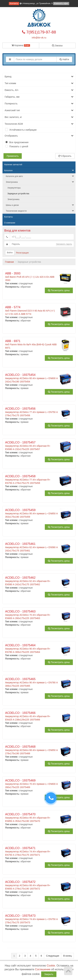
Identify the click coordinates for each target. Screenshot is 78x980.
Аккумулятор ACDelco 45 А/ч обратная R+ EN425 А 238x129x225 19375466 (32, 716)
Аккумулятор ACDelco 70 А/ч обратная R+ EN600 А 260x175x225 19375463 (32, 615)
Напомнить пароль (64, 244)
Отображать (39, 136)
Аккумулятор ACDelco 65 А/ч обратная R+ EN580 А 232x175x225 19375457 (32, 446)
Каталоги (39, 170)
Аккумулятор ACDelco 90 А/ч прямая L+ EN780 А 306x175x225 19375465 (32, 682)
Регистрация (22, 253)
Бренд (39, 77)
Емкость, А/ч (39, 90)
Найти (64, 59)
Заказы (57, 46)
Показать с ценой (19, 146)
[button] (10, 59)
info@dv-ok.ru (39, 38)
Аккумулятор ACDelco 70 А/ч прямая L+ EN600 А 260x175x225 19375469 (32, 784)
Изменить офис (61, 3)
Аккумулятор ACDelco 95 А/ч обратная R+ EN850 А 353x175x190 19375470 (32, 818)
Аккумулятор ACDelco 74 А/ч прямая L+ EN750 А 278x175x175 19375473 (32, 919)
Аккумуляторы (14, 188)
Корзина (21, 45)
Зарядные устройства (18, 194)
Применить (13, 156)
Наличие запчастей (13, 165)
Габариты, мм (39, 97)
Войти (10, 253)
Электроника (40, 182)
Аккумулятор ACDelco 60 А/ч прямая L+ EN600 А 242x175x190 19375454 (32, 378)
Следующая (53, 956)
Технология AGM (39, 124)
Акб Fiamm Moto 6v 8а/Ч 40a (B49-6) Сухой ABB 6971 (32, 344)
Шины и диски (40, 205)
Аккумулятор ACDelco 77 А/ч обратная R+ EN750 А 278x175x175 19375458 (32, 480)
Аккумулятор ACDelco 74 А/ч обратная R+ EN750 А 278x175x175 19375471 (32, 851)
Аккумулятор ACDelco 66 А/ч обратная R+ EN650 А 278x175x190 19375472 (32, 885)
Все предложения (19, 142)
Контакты (14, 3)
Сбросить (65, 156)
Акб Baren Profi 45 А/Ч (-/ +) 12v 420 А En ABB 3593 (32, 277)
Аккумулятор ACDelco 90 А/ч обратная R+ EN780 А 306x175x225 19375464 (32, 649)
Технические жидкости (40, 211)
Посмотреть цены (59, 290)
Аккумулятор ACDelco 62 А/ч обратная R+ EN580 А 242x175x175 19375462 (32, 581)
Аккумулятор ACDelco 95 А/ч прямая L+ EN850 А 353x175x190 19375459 (32, 513)
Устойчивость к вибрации (23, 130)
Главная (9, 262)
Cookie (51, 966)
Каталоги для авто (40, 176)
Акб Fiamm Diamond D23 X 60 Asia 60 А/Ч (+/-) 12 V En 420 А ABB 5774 (32, 311)
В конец (67, 956)
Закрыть (49, 974)
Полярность (39, 104)
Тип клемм (39, 83)
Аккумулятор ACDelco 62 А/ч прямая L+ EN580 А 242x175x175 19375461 (32, 547)
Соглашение (43, 969)
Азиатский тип (39, 110)
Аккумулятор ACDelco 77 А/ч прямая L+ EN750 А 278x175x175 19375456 (32, 412)
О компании (10, 223)
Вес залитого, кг (39, 117)
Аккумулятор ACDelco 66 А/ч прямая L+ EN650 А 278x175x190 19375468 (32, 750)
